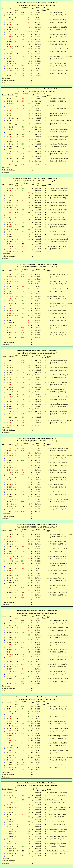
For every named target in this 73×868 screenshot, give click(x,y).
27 (4, 76)
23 (4, 66)
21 (4, 61)
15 (4, 46)
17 (4, 51)
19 (4, 56)
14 (4, 44)
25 (4, 71)
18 (4, 54)
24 (4, 68)
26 (4, 73)
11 (4, 37)
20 (4, 59)
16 (4, 49)
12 (4, 39)
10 (4, 34)
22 (4, 63)
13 (4, 42)
